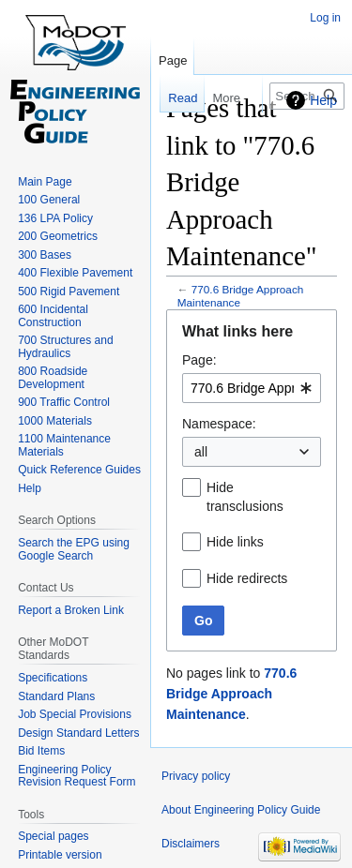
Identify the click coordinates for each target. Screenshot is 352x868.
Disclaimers (191, 844)
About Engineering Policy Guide (241, 810)
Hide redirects (247, 578)
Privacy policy (196, 776)
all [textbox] (201, 452)
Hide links (235, 542)
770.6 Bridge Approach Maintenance (241, 296)
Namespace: (219, 424)
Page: (199, 360)
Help (323, 100)
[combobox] (252, 388)
